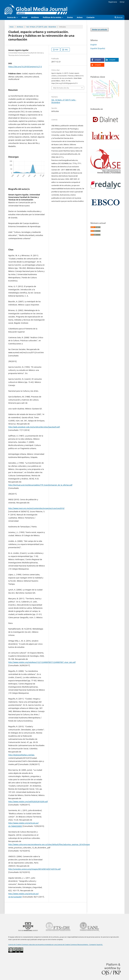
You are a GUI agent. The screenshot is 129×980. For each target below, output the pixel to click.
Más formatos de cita (61, 88)
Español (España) (98, 48)
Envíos (70, 17)
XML (66, 50)
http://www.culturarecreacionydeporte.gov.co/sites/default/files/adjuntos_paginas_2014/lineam (49, 844)
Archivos (35, 17)
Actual (24, 17)
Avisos (80, 17)
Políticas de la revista (52, 17)
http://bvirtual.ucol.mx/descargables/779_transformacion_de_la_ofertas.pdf (40, 485)
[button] (97, 60)
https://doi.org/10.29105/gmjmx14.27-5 (25, 67)
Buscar (119, 17)
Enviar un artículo (100, 30)
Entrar (122, 2)
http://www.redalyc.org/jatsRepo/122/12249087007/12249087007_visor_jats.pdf (42, 662)
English (94, 45)
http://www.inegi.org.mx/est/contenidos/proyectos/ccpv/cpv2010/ (36, 508)
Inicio (12, 27)
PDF (57, 50)
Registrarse (113, 2)
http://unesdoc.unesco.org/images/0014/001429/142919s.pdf (34, 869)
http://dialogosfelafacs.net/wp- (22, 755)
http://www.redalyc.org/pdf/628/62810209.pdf (28, 802)
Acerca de (12, 17)
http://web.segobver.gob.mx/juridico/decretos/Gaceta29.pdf (34, 427)
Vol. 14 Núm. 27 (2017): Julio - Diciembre (41, 27)
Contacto (91, 17)
